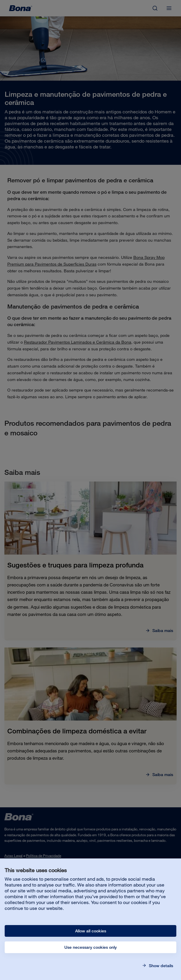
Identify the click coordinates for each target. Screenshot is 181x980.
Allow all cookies (91, 931)
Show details (160, 966)
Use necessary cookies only (90, 947)
